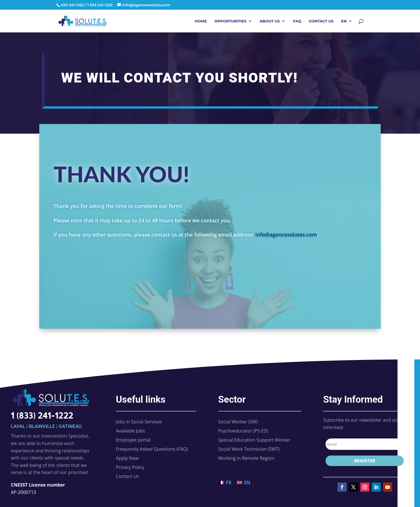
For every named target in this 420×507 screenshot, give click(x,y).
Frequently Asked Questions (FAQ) (152, 449)
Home (201, 21)
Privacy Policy (130, 467)
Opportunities (230, 21)
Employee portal (133, 440)
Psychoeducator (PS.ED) (243, 431)
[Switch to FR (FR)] (225, 482)
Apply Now (127, 458)
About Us (270, 21)
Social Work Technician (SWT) (249, 449)
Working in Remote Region (246, 458)
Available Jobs (130, 431)
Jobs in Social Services (139, 422)
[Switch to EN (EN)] (244, 482)
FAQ (297, 21)
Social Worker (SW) (238, 422)
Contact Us (321, 21)
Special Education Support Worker (254, 440)
